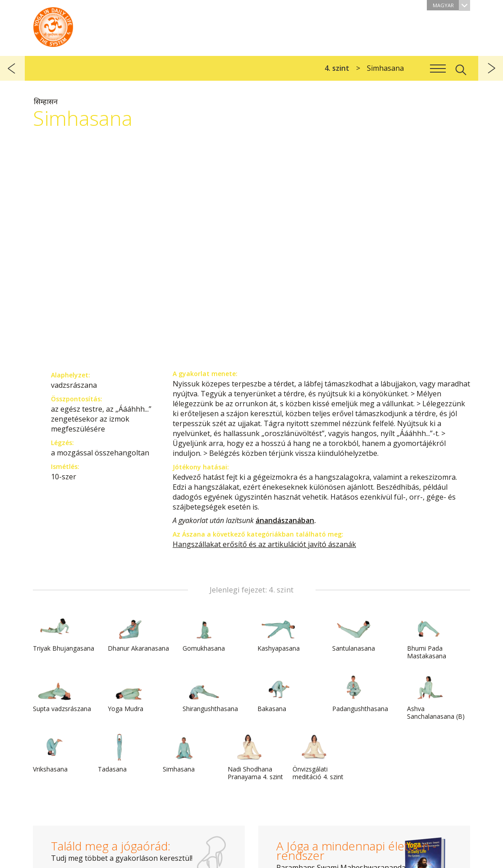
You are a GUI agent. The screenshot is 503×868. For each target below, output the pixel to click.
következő (491, 68)
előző (12, 68)
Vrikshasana (55, 753)
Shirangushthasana (210, 693)
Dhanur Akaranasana (138, 633)
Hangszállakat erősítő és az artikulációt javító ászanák (264, 544)
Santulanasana (354, 633)
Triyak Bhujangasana (64, 633)
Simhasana (184, 753)
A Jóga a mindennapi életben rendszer (53, 25)
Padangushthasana (360, 693)
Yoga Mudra (129, 693)
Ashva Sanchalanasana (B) (436, 697)
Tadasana (119, 753)
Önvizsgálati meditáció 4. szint (318, 757)
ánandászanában (285, 520)
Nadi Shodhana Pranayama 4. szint (255, 757)
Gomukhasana (204, 633)
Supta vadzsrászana (62, 693)
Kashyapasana (279, 633)
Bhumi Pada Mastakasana (429, 636)
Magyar (451, 5)
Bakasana (279, 693)
